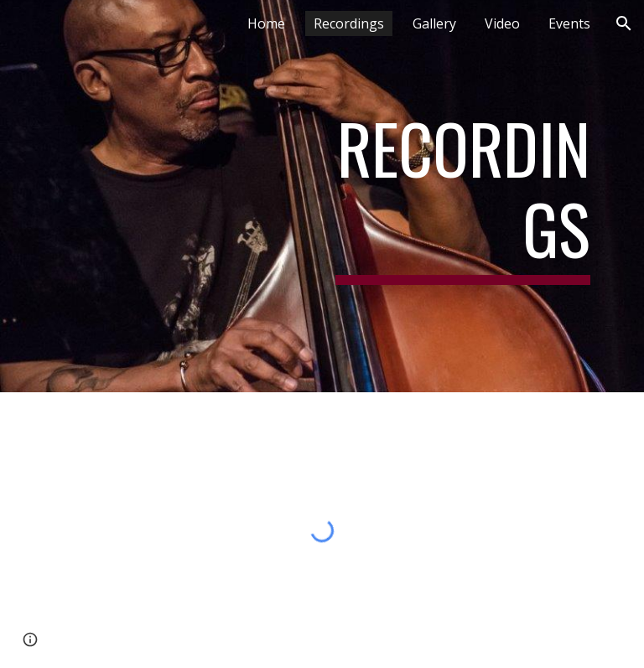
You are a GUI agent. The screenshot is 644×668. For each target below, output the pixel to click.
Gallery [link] (434, 23)
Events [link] (569, 23)
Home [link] (266, 23)
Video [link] (502, 23)
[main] (462, 196)
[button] (624, 23)
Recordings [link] (349, 23)
